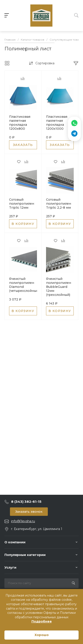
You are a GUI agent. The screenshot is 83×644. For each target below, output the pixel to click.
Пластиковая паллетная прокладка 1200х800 (20, 123)
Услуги (10, 567)
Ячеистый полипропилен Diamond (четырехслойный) (24, 285)
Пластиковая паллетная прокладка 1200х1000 (57, 123)
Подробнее (42, 621)
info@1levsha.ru (23, 521)
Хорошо (42, 635)
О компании (15, 542)
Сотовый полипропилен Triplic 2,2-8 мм (59, 204)
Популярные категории (25, 555)
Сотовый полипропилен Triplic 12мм (22, 204)
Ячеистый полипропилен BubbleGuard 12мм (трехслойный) (59, 287)
